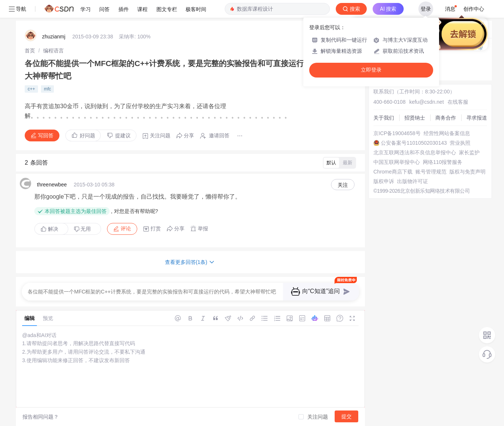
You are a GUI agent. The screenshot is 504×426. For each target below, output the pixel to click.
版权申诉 (384, 181)
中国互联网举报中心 (397, 162)
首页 (30, 51)
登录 (426, 9)
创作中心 (474, 9)
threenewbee (52, 185)
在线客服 (458, 102)
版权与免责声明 (467, 172)
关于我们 (384, 118)
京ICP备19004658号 (397, 133)
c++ (31, 89)
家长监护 (469, 152)
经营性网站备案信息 (447, 133)
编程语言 (53, 51)
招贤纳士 (415, 118)
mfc (47, 89)
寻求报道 (477, 118)
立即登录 (371, 70)
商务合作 (446, 118)
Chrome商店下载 (393, 172)
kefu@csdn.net (427, 102)
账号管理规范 (431, 172)
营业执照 (460, 143)
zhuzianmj (54, 37)
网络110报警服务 (443, 162)
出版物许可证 (412, 181)
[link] (30, 51)
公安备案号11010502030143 (414, 143)
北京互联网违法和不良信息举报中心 (415, 152)
